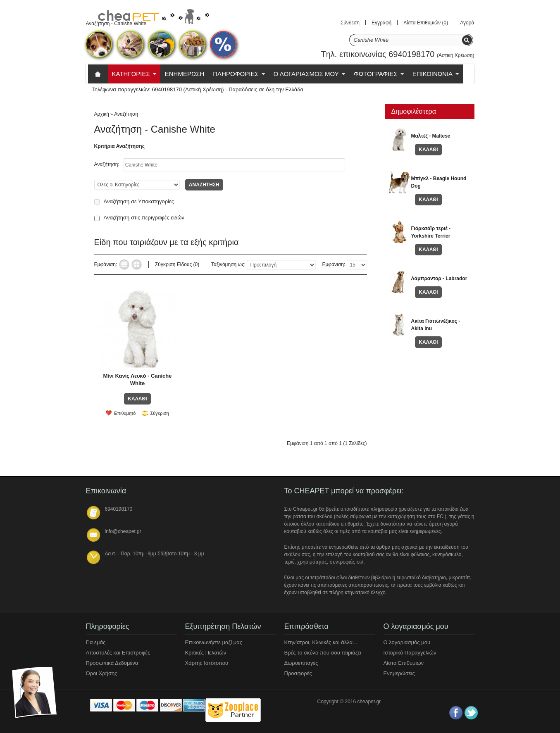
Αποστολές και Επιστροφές (118, 653)
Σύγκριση (159, 413)
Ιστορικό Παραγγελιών (410, 653)
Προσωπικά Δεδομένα (112, 663)
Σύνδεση (350, 23)
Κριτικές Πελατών (206, 653)
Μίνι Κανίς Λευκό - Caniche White (138, 380)
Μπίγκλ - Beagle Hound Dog (439, 182)
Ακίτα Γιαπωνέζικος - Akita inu (436, 325)
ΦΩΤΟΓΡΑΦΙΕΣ (376, 74)
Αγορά (467, 23)
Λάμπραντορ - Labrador (439, 278)
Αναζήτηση (126, 114)
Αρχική (102, 114)
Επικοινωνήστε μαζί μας (214, 642)
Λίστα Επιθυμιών (404, 663)
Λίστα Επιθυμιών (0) (426, 23)
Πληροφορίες (236, 74)
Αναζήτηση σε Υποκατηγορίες (139, 201)
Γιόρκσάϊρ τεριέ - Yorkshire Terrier (431, 232)
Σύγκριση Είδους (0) (177, 264)
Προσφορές (298, 673)
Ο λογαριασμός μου (407, 642)
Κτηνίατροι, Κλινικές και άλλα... (321, 642)
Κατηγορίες (131, 74)
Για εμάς (96, 642)
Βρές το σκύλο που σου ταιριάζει (323, 653)
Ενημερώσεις (399, 673)
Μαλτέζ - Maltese (431, 136)
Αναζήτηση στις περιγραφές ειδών (144, 218)
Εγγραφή (381, 23)
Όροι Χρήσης (102, 673)
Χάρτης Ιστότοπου (207, 663)
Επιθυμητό (125, 413)
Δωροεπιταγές (301, 663)
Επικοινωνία (433, 74)
